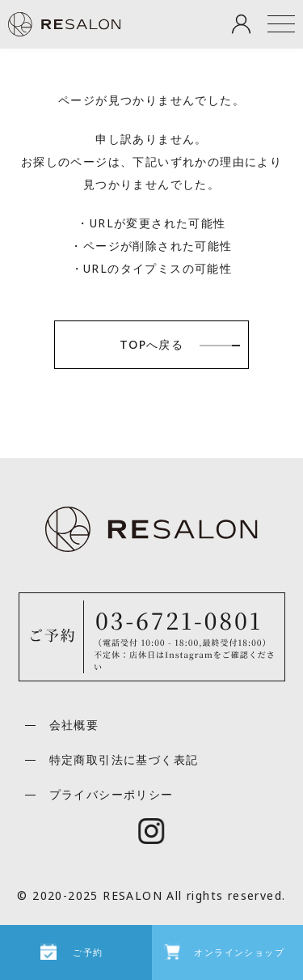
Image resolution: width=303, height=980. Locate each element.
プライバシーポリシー (112, 794)
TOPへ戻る (151, 344)
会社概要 (74, 725)
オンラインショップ (239, 952)
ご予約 (88, 952)
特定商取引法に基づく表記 (124, 759)
